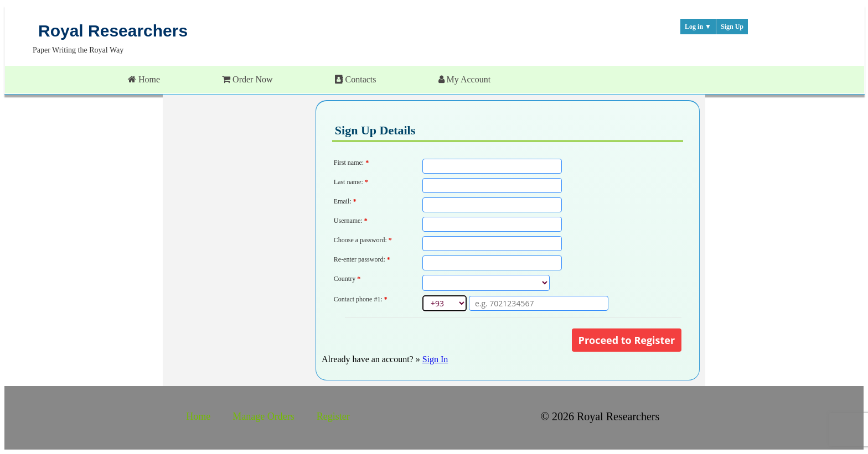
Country (347, 279)
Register (333, 416)
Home (144, 79)
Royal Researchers (113, 31)
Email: (345, 201)
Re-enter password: (363, 259)
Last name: (351, 182)
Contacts (356, 79)
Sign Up (732, 27)
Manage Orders (263, 416)
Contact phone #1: (361, 299)
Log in (698, 27)
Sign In (435, 359)
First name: (351, 163)
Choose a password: (364, 240)
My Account (465, 79)
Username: (352, 221)
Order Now (247, 79)
